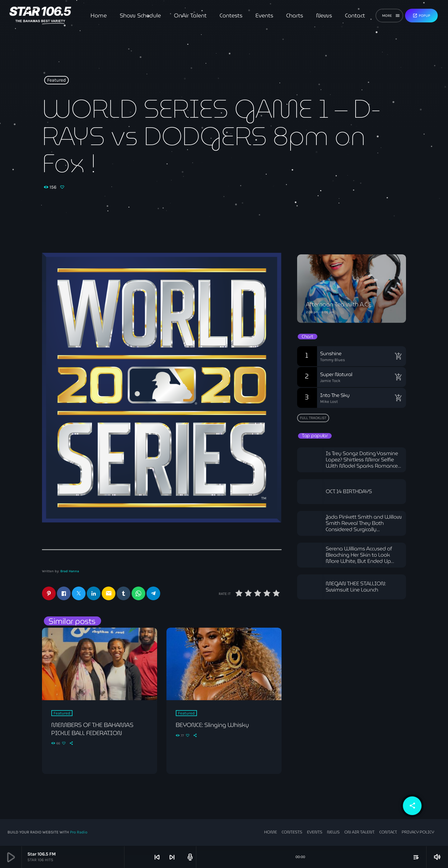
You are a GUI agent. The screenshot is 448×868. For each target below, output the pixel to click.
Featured (57, 80)
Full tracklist (313, 418)
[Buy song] (398, 356)
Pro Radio (79, 833)
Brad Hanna (70, 571)
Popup (421, 16)
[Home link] (40, 16)
